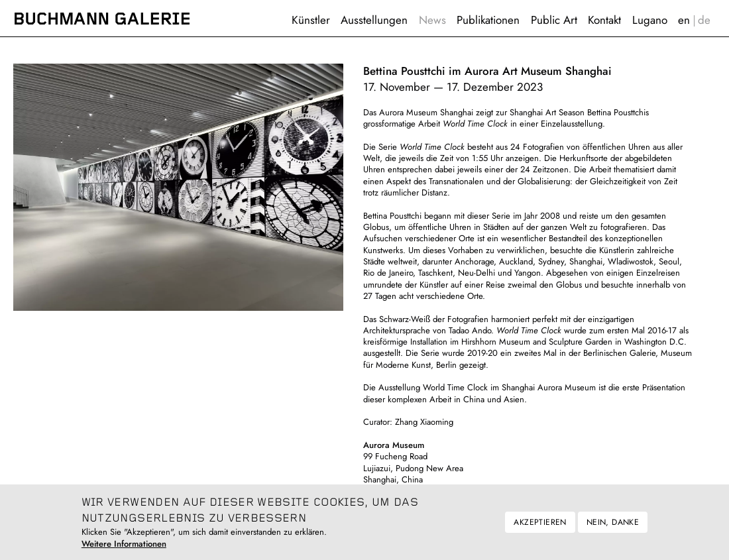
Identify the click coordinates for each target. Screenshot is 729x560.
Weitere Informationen (124, 549)
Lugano (650, 20)
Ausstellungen (374, 20)
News (432, 20)
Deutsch (704, 20)
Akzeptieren (540, 527)
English (684, 20)
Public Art (554, 20)
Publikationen (488, 20)
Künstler (311, 20)
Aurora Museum (394, 445)
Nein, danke (613, 527)
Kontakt (604, 20)
